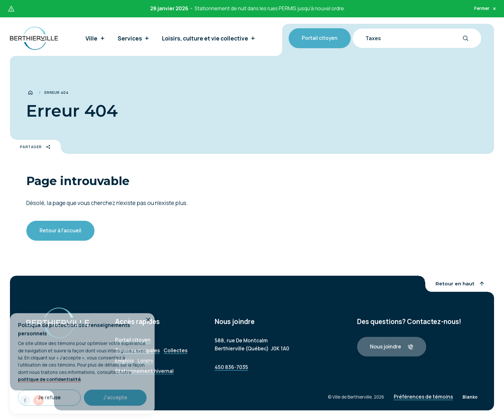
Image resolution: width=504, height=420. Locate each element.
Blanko (470, 401)
